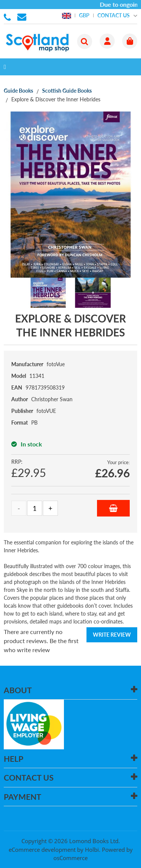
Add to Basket (113, 508)
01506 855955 (9, 17)
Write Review (112, 635)
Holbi (92, 850)
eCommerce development (42, 850)
